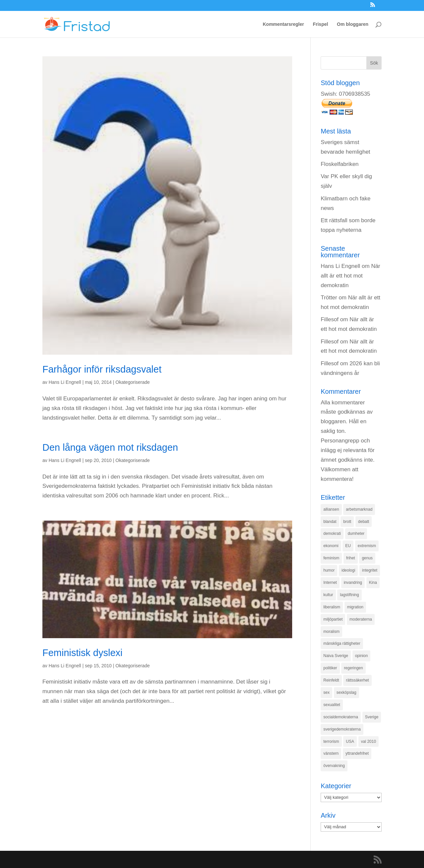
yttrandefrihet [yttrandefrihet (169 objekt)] (357, 753)
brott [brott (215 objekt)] (347, 522)
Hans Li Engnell (65, 382)
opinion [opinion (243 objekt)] (362, 656)
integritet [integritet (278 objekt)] (370, 570)
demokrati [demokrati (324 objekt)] (332, 534)
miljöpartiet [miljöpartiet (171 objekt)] (333, 619)
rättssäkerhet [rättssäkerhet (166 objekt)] (357, 680)
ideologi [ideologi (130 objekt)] (348, 570)
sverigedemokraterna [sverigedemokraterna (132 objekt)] (342, 729)
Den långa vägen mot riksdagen (110, 447)
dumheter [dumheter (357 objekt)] (356, 534)
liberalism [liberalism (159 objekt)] (332, 607)
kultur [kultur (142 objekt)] (328, 595)
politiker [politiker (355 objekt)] (330, 668)
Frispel (320, 24)
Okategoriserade (133, 382)
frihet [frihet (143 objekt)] (351, 558)
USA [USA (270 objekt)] (350, 741)
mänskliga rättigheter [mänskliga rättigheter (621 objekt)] (342, 643)
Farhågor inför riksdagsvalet (102, 369)
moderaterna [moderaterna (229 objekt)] (361, 619)
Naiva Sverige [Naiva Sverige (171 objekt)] (336, 656)
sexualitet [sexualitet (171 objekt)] (332, 705)
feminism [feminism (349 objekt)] (331, 558)
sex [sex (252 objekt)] (326, 692)
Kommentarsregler (283, 24)
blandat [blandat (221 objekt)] (330, 522)
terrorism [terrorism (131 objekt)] (331, 741)
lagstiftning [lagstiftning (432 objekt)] (349, 595)
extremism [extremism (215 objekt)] (367, 546)
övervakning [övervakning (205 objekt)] (334, 766)
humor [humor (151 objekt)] (329, 570)
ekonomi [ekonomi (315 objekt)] (331, 546)
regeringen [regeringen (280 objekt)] (353, 668)
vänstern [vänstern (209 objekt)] (331, 753)
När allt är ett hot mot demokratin (350, 276)
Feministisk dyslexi (82, 653)
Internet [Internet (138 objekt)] (330, 583)
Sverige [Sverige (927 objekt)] (372, 717)
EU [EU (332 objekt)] (348, 546)
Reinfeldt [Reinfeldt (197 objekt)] (331, 680)
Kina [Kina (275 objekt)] (373, 583)
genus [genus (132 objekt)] (367, 558)
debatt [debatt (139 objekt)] (364, 522)
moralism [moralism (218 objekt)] (331, 632)
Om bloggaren (353, 24)
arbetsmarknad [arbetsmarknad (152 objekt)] (359, 509)
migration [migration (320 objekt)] (355, 607)
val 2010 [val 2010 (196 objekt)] (369, 741)
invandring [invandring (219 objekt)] (353, 583)
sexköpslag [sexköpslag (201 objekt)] (346, 692)
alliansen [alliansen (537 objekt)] (331, 509)
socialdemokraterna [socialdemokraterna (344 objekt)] (341, 717)
